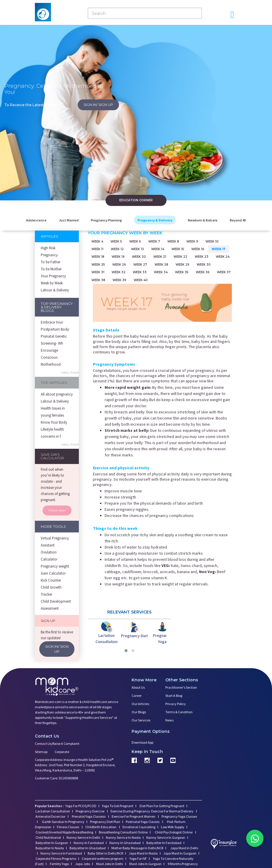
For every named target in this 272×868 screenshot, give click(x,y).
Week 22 (180, 257)
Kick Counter (51, 580)
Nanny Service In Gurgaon (166, 837)
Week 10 (212, 242)
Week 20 (139, 257)
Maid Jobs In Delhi (109, 863)
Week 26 (119, 264)
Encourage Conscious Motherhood (51, 357)
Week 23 (202, 257)
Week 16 (198, 249)
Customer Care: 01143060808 (56, 777)
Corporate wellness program (103, 858)
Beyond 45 (238, 220)
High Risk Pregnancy (49, 251)
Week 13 (137, 249)
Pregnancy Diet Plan (105, 821)
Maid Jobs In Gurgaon (145, 863)
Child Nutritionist (48, 837)
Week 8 (173, 242)
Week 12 (117, 249)
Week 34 (161, 272)
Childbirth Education (101, 826)
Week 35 (182, 272)
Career (137, 695)
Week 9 (192, 242)
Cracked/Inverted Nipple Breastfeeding (64, 832)
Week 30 (204, 264)
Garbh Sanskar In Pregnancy (63, 821)
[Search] (145, 13)
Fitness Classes (68, 826)
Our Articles (140, 703)
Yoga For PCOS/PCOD (81, 805)
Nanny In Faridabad (89, 842)
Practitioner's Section (181, 687)
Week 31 (98, 272)
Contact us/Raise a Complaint (57, 743)
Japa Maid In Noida (143, 853)
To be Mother (51, 269)
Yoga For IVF (138, 858)
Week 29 (182, 264)
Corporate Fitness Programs (56, 858)
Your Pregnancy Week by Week (53, 280)
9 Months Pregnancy (182, 863)
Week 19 (118, 257)
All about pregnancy (57, 394)
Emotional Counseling (139, 826)
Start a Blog (174, 695)
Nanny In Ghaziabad (125, 842)
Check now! (57, 510)
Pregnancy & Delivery (155, 220)
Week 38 (98, 280)
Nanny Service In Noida (123, 837)
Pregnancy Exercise (90, 811)
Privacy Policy (176, 703)
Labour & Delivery (55, 290)
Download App (142, 742)
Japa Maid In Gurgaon (180, 853)
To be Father (51, 262)
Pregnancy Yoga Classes (179, 816)
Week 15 (178, 249)
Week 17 (219, 249)
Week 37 (224, 272)
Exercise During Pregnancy (131, 811)
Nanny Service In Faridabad (61, 853)
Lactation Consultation (53, 811)
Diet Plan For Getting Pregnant (162, 805)
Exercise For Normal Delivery (173, 811)
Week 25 (98, 264)
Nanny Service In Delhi (83, 837)
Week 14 (158, 249)
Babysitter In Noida (50, 847)
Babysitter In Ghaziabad (88, 847)
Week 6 (135, 242)
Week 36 (203, 272)
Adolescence (36, 220)
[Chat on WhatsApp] (254, 839)
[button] (126, 650)
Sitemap (41, 751)
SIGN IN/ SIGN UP (98, 105)
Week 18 (98, 257)
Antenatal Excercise (51, 816)
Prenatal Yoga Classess (89, 816)
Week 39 (119, 280)
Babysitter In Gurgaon (52, 842)
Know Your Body (54, 422)
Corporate (62, 751)
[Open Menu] (232, 15)
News (169, 720)
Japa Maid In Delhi (184, 847)
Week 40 (141, 280)
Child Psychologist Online (174, 832)
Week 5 (116, 242)
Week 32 (119, 272)
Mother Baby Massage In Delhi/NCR (137, 847)
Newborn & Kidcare (203, 220)
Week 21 (160, 257)
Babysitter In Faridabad (164, 842)
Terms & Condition (179, 711)
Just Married (69, 220)
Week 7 (154, 242)
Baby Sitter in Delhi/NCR (105, 853)
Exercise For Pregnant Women (134, 816)
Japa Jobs (82, 863)
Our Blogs (139, 711)
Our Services (141, 720)
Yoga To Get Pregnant (118, 805)
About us (138, 687)
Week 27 (140, 264)
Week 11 (97, 249)
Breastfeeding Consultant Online (123, 832)
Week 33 (140, 272)
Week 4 (97, 242)
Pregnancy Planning (106, 220)
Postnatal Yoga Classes (143, 821)
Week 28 (161, 264)
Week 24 (223, 257)
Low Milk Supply (173, 826)
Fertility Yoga (59, 863)
